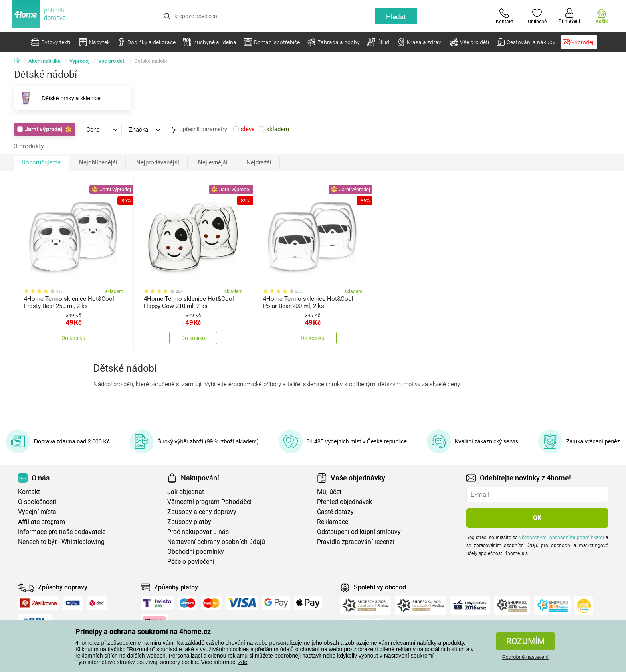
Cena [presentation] (93, 130)
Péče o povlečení (191, 562)
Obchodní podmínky (196, 552)
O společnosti (37, 502)
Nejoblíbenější (98, 162)
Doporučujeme (41, 162)
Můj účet (329, 492)
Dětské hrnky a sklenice (57, 98)
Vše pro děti (112, 61)
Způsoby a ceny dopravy (202, 512)
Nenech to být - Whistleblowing (61, 542)
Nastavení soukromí (409, 656)
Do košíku (73, 338)
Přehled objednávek (345, 502)
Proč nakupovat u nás (198, 532)
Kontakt (29, 492)
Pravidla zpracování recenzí (356, 542)
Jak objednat (186, 492)
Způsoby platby (189, 522)
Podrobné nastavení (525, 657)
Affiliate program (42, 522)
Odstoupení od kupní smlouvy (359, 532)
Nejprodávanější (158, 162)
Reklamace (333, 522)
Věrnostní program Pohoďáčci (209, 502)
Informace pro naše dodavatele (62, 532)
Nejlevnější (213, 162)
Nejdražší (259, 162)
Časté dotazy (335, 512)
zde (243, 662)
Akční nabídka (45, 61)
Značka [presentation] (139, 130)
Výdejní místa (37, 512)
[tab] (102, 129)
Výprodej (79, 61)
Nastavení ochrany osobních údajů (216, 542)
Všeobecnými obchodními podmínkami (562, 538)
